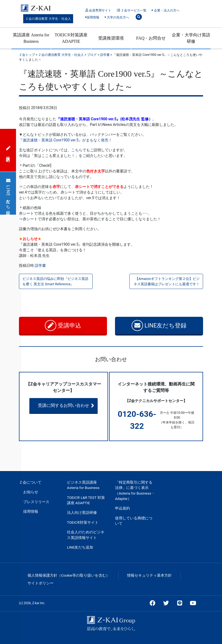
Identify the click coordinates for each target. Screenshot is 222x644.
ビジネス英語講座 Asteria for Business (83, 485)
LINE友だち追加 (80, 547)
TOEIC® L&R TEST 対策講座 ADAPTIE (86, 500)
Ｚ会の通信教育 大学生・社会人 (48, 19)
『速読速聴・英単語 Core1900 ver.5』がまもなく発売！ (66, 140)
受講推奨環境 (111, 38)
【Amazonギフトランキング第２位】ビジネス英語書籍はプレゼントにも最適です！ (167, 281)
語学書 (40, 265)
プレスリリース (36, 502)
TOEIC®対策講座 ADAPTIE (71, 38)
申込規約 (122, 508)
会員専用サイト (98, 10)
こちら (77, 150)
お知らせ (31, 492)
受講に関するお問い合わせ (71, 406)
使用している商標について (134, 521)
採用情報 (92, 17)
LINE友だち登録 (159, 325)
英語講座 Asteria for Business (31, 38)
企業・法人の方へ (166, 10)
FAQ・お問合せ (151, 38)
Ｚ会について (30, 482)
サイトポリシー (41, 583)
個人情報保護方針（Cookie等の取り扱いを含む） (69, 575)
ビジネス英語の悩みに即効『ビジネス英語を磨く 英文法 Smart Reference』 (55, 281)
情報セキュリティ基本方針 (149, 575)
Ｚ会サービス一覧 (132, 10)
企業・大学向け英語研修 (191, 38)
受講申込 (63, 325)
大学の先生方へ (117, 17)
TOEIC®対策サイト (83, 522)
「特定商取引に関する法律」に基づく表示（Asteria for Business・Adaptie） (135, 490)
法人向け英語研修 (82, 512)
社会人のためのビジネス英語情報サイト (86, 535)
